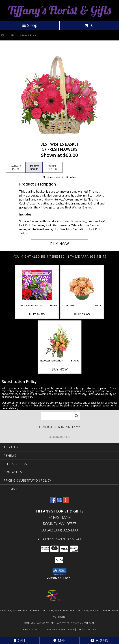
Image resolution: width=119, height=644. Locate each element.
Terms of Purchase (61, 629)
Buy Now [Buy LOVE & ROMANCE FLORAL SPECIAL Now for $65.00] (37, 314)
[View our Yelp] (66, 502)
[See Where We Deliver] (60, 437)
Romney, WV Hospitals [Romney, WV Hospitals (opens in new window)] (58, 610)
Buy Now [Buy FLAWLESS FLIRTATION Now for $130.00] (60, 369)
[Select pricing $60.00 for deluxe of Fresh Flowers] (34, 167)
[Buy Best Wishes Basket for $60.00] (60, 244)
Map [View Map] (59, 640)
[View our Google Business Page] (60, 502)
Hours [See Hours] (99, 640)
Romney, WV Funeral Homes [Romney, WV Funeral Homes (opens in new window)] (20, 610)
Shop (30, 25)
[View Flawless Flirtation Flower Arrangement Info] (59, 340)
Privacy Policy (33, 629)
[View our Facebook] (53, 502)
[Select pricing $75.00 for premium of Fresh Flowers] (53, 167)
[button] (59, 572)
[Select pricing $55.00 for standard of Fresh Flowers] (16, 167)
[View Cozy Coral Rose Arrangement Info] (82, 285)
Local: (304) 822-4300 (60, 530)
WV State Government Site (76, 623)
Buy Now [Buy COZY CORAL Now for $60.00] (82, 314)
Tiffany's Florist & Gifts (59, 10)
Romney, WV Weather (39, 623)
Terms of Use (87, 629)
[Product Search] (60, 416)
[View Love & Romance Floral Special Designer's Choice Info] (37, 285)
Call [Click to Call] (20, 640)
